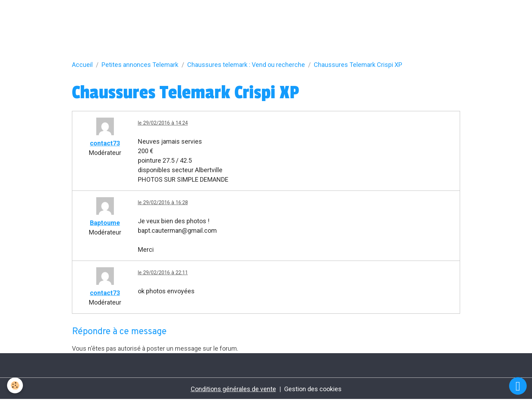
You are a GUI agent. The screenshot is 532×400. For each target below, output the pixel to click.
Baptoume (105, 223)
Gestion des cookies (313, 389)
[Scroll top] (518, 386)
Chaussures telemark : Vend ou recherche (246, 65)
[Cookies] (15, 385)
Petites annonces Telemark (140, 65)
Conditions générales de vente (233, 389)
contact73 (105, 143)
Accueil (82, 65)
